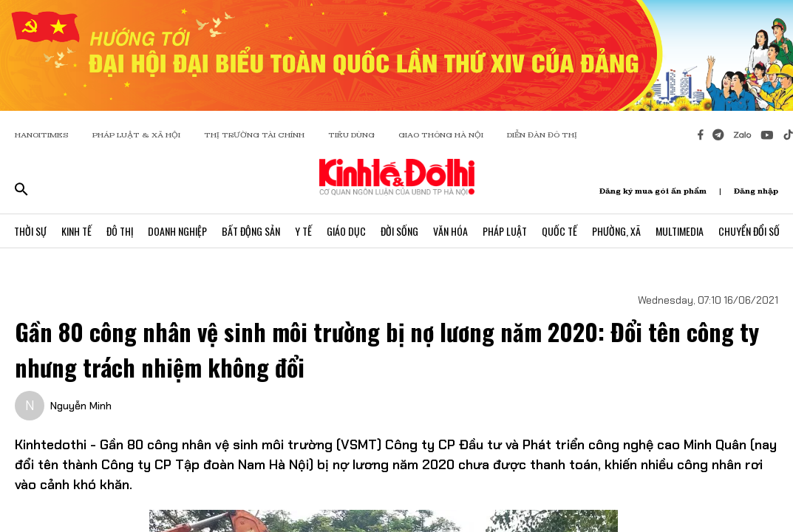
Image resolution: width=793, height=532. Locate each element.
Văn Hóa (450, 231)
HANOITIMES (42, 135)
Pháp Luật (505, 231)
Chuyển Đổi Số (749, 231)
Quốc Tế (559, 231)
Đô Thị (120, 231)
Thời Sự (30, 231)
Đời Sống (399, 231)
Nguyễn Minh (81, 406)
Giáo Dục (346, 231)
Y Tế (303, 231)
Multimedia (680, 231)
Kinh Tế (76, 231)
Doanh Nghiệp (177, 231)
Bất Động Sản (251, 231)
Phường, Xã (616, 231)
